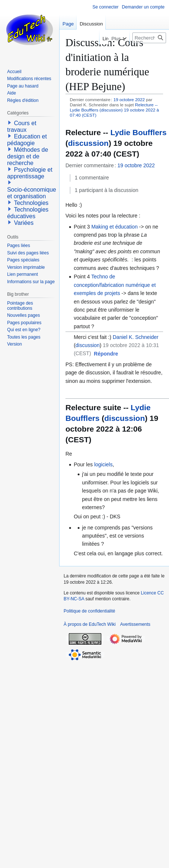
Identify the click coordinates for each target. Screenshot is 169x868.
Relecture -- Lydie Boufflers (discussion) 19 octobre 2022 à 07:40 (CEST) (114, 110)
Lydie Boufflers (138, 132)
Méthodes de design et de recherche (28, 156)
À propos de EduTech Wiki (90, 624)
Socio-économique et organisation (32, 193)
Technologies (31, 203)
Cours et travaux (22, 126)
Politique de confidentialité (89, 611)
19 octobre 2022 (129, 100)
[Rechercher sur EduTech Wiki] (149, 38)
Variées (24, 223)
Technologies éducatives (28, 213)
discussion (88, 143)
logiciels (104, 464)
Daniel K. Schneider (136, 337)
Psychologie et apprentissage (30, 173)
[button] (106, 354)
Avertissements (135, 624)
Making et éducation (115, 227)
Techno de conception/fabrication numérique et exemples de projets (115, 285)
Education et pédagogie (27, 140)
